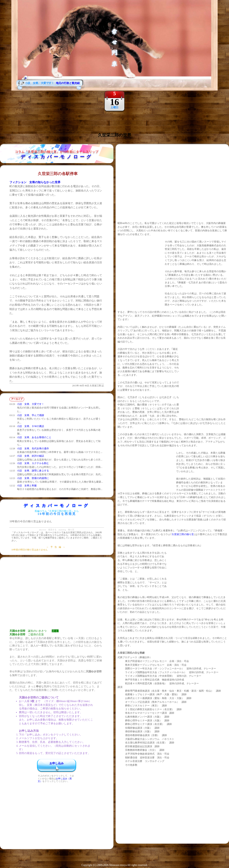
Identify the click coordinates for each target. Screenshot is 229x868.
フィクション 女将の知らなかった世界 (35, 182)
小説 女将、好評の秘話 (31, 456)
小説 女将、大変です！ (31, 404)
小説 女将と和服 (27, 486)
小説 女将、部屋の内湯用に (33, 478)
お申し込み (57, 763)
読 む (55, 631)
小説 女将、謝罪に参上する (33, 471)
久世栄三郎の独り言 (183, 534)
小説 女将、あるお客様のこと (34, 437)
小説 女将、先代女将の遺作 (33, 448)
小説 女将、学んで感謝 (31, 415)
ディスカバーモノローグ (57, 157)
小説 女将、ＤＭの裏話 (31, 426)
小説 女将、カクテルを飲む (33, 463)
